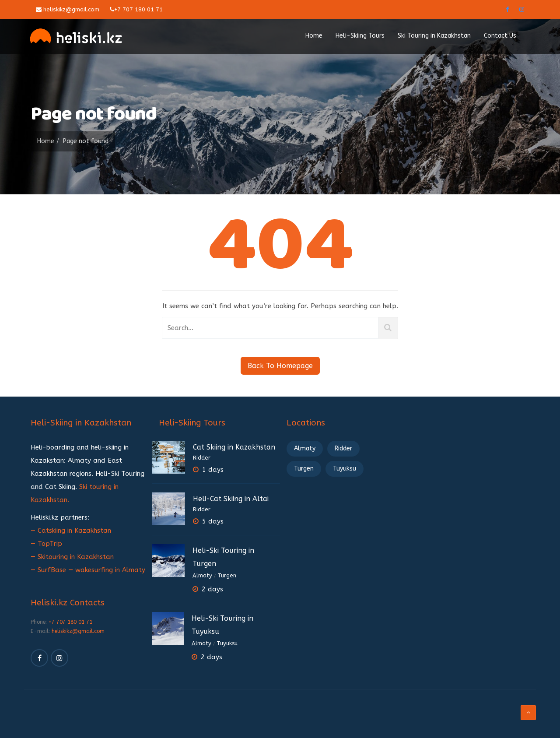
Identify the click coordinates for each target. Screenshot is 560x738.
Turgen (227, 575)
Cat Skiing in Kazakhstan (234, 447)
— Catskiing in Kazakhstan (71, 531)
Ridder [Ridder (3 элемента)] (343, 448)
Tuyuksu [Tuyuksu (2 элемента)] (345, 469)
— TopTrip (46, 544)
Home (314, 36)
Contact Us (500, 36)
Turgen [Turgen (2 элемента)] (304, 469)
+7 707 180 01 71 (136, 9)
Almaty (202, 575)
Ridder (202, 458)
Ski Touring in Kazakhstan (434, 36)
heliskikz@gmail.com (68, 9)
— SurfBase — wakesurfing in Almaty (88, 570)
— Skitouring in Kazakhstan (72, 557)
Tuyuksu (227, 643)
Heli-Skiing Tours (360, 36)
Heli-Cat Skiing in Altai (231, 499)
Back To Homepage (280, 366)
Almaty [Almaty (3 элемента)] (305, 448)
